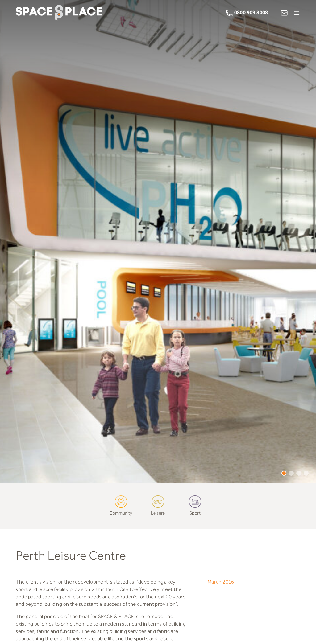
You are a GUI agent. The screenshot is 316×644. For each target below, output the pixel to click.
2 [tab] (291, 473)
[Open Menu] (297, 13)
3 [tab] (299, 473)
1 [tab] (284, 473)
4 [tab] (306, 473)
